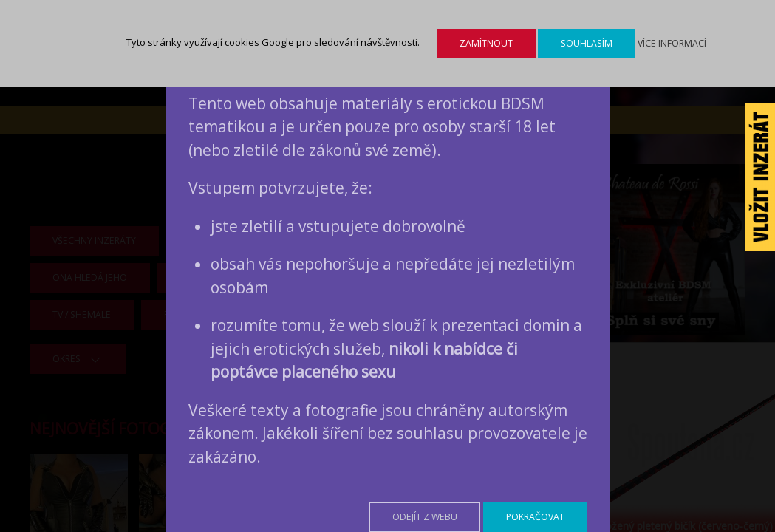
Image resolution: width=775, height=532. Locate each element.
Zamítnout (486, 43)
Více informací (672, 43)
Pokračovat (535, 517)
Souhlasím (587, 43)
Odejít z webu (425, 517)
